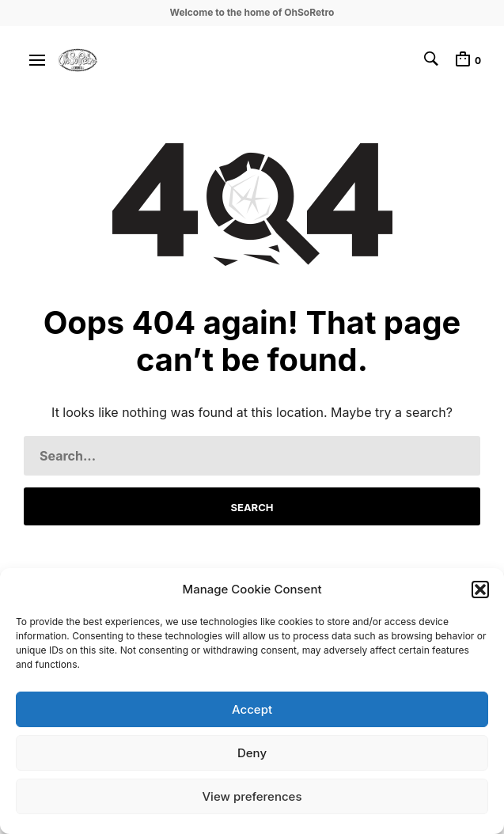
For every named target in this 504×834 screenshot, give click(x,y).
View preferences (252, 796)
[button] (480, 589)
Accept (252, 709)
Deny (252, 753)
